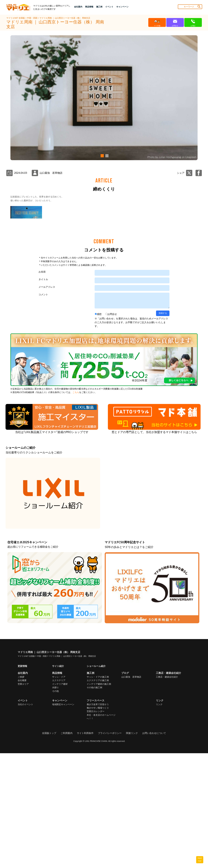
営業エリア (23, 799)
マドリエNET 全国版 (16, 18)
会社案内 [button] (78, 7)
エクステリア (59, 795)
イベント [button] (109, 7)
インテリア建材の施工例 (99, 799)
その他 (55, 806)
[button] (102, 156)
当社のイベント (25, 819)
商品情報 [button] (89, 7)
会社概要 (22, 795)
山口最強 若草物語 (131, 792)
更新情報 (23, 781)
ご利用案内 (69, 848)
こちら (76, 507)
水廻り (55, 802)
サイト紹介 (58, 781)
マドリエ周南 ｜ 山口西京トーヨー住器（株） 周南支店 (65, 18)
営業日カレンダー (96, 826)
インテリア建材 (60, 799)
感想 (99, 429)
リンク (159, 819)
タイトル (43, 394)
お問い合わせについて (151, 848)
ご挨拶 (21, 792)
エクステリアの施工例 (98, 795)
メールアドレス (47, 402)
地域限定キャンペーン (63, 819)
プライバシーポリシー (109, 848)
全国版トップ (52, 848)
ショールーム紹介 (97, 781)
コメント (43, 409)
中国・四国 (32, 18)
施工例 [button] (99, 7)
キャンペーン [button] (122, 7)
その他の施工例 (94, 802)
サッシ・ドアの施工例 (98, 792)
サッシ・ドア (59, 792)
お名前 (42, 386)
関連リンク (130, 848)
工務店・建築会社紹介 (167, 792)
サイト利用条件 (86, 848)
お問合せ (112, 429)
